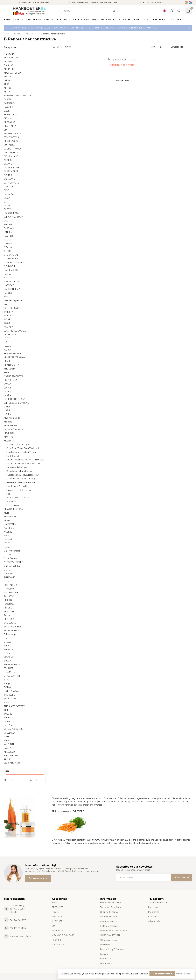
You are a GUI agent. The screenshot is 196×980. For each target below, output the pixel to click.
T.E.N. (6, 702)
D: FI (6, 202)
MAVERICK (9, 433)
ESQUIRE (8, 225)
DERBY (7, 198)
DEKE (6, 190)
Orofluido (8, 574)
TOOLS (48, 20)
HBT (6, 297)
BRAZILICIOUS (11, 141)
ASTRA (7, 92)
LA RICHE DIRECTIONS (15, 399)
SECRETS (8, 649)
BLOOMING (9, 122)
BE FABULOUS (11, 115)
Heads (7, 547)
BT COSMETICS (11, 137)
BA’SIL (7, 111)
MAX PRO (8, 437)
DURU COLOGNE (12, 213)
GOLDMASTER (11, 259)
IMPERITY (8, 312)
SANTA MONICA (11, 631)
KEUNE (7, 361)
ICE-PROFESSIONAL (13, 308)
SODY (7, 646)
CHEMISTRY (80, 20)
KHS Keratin (9, 369)
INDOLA (8, 316)
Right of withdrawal (109, 926)
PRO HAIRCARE (11, 593)
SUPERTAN (9, 680)
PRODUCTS (33, 20)
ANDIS (7, 80)
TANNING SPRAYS (12, 134)
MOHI (7, 513)
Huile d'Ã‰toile (14, 505)
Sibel (6, 638)
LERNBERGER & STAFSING (16, 403)
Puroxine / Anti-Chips (17, 467)
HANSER (8, 293)
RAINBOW (9, 596)
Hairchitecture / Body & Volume (22, 452)
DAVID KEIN (9, 187)
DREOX (7, 209)
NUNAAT (8, 539)
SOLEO (7, 661)
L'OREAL (8, 414)
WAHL (7, 737)
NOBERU (8, 532)
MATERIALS (108, 20)
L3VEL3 (8, 384)
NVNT (7, 543)
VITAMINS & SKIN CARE (133, 20)
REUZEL (8, 608)
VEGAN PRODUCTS (13, 729)
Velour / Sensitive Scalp (18, 498)
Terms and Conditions (111, 907)
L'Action (8, 392)
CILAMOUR (9, 160)
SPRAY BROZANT (12, 665)
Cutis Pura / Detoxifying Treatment (23, 448)
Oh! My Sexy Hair (12, 551)
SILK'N (7, 653)
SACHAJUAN (10, 623)
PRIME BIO (9, 589)
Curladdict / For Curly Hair (19, 445)
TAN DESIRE (10, 695)
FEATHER (8, 236)
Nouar (7, 536)
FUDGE (7, 240)
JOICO (7, 338)
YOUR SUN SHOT (12, 763)
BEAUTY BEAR (11, 126)
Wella (7, 740)
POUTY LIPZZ (10, 585)
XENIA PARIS (10, 752)
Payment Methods (109, 917)
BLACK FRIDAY (11, 58)
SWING (7, 687)
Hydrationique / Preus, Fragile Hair (23, 475)
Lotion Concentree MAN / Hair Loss (23, 464)
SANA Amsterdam (12, 627)
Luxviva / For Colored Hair (19, 490)
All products (154, 921)
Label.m (8, 388)
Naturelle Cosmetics (13, 429)
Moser (7, 520)
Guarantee (105, 963)
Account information (158, 903)
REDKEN (8, 600)
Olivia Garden (10, 558)
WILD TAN (9, 744)
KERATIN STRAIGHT (13, 354)
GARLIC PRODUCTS (13, 376)
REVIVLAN (9, 612)
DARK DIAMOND (12, 183)
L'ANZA (7, 395)
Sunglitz (8, 684)
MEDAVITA (31, 34)
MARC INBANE (11, 426)
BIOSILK (8, 118)
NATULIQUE (10, 528)
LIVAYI (7, 410)
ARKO (7, 84)
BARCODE (9, 107)
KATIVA (7, 350)
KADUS (7, 346)
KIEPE (7, 373)
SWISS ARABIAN (12, 691)
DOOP (7, 206)
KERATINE (157, 20)
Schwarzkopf (10, 634)
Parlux (7, 581)
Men (8, 494)
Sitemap (104, 954)
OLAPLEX (8, 555)
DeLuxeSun (9, 194)
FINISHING (9, 65)
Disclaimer (105, 945)
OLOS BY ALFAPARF (13, 562)
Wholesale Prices (108, 940)
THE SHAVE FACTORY (14, 706)
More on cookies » (184, 974)
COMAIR (8, 175)
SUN (94, 20)
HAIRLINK (8, 278)
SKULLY (8, 642)
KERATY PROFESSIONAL (15, 357)
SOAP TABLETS (11, 756)
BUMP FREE (9, 145)
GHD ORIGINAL (11, 255)
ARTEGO (8, 88)
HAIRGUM (9, 274)
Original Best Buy (12, 566)
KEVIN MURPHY (11, 365)
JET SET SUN (10, 335)
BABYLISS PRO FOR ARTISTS (17, 96)
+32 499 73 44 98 (18, 920)
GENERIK (8, 251)
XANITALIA (9, 748)
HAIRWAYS (9, 285)
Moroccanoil (10, 517)
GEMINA (8, 247)
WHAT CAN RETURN (110, 935)
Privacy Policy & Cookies (112, 949)
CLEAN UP (9, 164)
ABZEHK (8, 61)
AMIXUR (8, 77)
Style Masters (10, 672)
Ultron (7, 721)
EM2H (7, 221)
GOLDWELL (10, 266)
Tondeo (8, 718)
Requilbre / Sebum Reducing (20, 471)
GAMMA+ (8, 244)
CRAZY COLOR (11, 171)
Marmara (8, 422)
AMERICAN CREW (12, 73)
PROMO (8, 759)
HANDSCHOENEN (12, 289)
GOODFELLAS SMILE (14, 262)
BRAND (17, 20)
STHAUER (9, 668)
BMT (6, 130)
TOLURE (8, 714)
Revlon (7, 615)
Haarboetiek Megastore (111, 903)
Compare (153, 917)
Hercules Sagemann (13, 300)
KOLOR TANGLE (12, 380)
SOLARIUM (9, 657)
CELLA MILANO (11, 156)
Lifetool (8, 407)
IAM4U (7, 304)
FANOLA (8, 232)
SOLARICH (11, 501)
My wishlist (153, 912)
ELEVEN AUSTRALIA (13, 217)
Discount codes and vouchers (114, 931)
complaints (105, 959)
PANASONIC (10, 577)
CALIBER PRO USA (13, 149)
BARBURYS (9, 103)
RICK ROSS (9, 619)
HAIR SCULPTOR (12, 281)
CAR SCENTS (176, 20)
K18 (6, 342)
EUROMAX (9, 228)
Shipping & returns (109, 912)
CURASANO (9, 179)
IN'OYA (7, 323)
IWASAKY (8, 327)
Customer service (38, 878)
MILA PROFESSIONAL (14, 509)
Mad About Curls (12, 418)
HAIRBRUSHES (11, 270)
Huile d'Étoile (13, 456)
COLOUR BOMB (12, 168)
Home (7, 20)
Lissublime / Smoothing (18, 486)
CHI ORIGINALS (11, 153)
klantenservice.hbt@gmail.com (24, 936)
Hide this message (162, 974)
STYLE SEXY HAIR (12, 676)
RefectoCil (9, 604)
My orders (153, 907)
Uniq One (8, 725)
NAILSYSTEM (10, 524)
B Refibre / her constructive (53, 34)
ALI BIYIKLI (9, 69)
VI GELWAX (9, 733)
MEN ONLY (63, 20)
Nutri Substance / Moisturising (21, 479)
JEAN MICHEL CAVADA (15, 331)
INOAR (7, 319)
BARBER (8, 99)
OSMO (7, 570)
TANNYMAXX (10, 699)
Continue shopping (122, 65)
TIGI (6, 710)
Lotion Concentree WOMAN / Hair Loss (25, 460)
